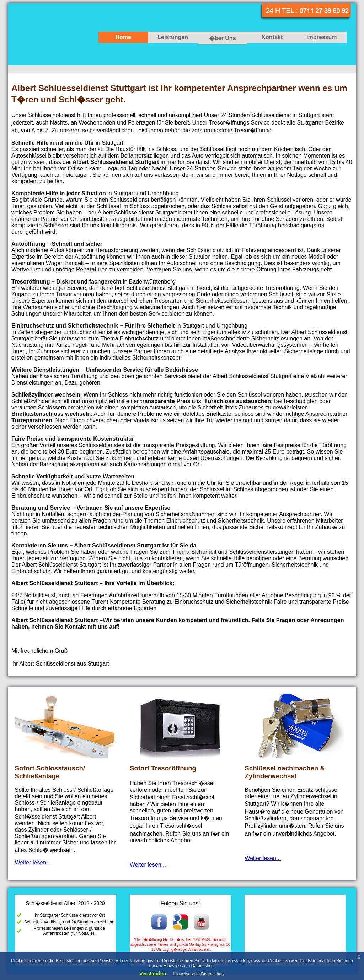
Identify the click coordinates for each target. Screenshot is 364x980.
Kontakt (272, 37)
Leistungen (173, 37)
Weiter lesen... (33, 862)
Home (123, 37)
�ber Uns (223, 38)
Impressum (322, 37)
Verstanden (153, 974)
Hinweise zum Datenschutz (199, 974)
